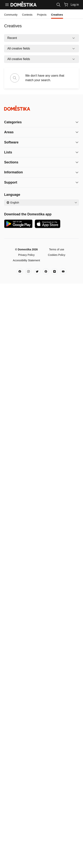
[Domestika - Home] (41, 108)
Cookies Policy (57, 255)
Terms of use (57, 249)
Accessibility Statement (26, 260)
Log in (75, 5)
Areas (9, 132)
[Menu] (7, 5)
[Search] (58, 5)
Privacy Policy (26, 255)
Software (11, 142)
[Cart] (66, 5)
